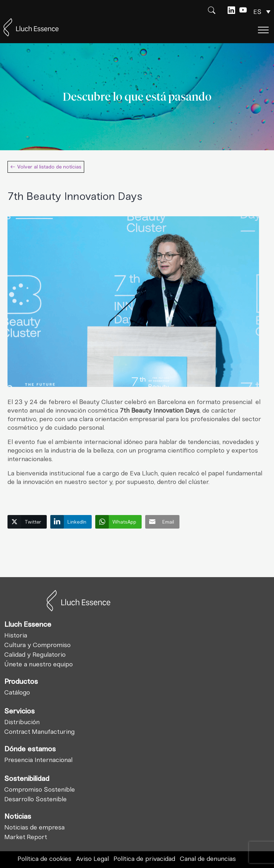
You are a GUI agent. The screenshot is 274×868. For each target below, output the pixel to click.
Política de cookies (44, 859)
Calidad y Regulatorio (35, 655)
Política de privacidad (144, 859)
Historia (16, 635)
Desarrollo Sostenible (35, 799)
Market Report (26, 837)
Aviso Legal (92, 859)
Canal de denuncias (208, 859)
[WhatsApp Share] (118, 522)
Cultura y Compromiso (37, 645)
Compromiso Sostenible (40, 789)
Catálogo (17, 692)
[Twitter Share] (27, 522)
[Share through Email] (162, 522)
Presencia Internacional (38, 760)
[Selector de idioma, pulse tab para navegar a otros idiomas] (262, 12)
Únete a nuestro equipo (39, 664)
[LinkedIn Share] (71, 522)
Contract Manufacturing (39, 732)
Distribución (22, 722)
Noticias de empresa (34, 827)
